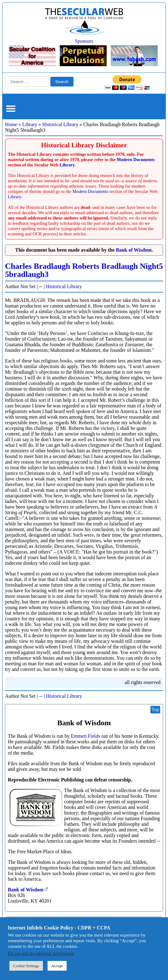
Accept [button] (57, 966)
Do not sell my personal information (41, 953)
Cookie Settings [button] (26, 966)
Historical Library (60, 124)
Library (30, 124)
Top (155, 709)
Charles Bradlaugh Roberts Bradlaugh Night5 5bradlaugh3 (84, 270)
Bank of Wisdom (134, 250)
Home (11, 124)
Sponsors (84, 41)
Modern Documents (136, 160)
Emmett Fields (85, 736)
